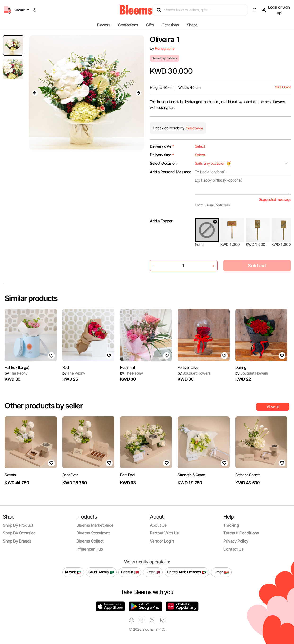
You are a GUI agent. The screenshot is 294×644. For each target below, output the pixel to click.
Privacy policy (236, 541)
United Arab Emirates (187, 572)
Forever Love (188, 367)
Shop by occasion (19, 533)
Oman (221, 572)
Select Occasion (163, 163)
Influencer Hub (90, 549)
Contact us (233, 549)
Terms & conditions (241, 533)
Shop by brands (17, 541)
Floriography (165, 48)
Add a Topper (161, 221)
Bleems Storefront (93, 533)
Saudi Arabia (101, 572)
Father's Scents (248, 475)
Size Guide (283, 87)
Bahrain (130, 572)
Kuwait (73, 572)
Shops (192, 25)
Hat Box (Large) (17, 367)
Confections (128, 25)
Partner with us (164, 533)
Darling (241, 367)
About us (158, 525)
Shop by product (18, 525)
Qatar (153, 572)
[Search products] (202, 10)
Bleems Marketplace (95, 525)
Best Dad (127, 475)
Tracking (231, 525)
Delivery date (162, 146)
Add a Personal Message (171, 172)
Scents (10, 475)
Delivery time (162, 155)
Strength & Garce (191, 475)
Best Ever (70, 475)
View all (273, 407)
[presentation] (35, 93)
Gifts (150, 25)
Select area (194, 128)
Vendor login (162, 541)
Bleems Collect (90, 541)
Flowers (104, 25)
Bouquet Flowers (194, 373)
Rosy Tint (128, 367)
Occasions (170, 25)
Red (66, 367)
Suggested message (275, 199)
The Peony (16, 373)
